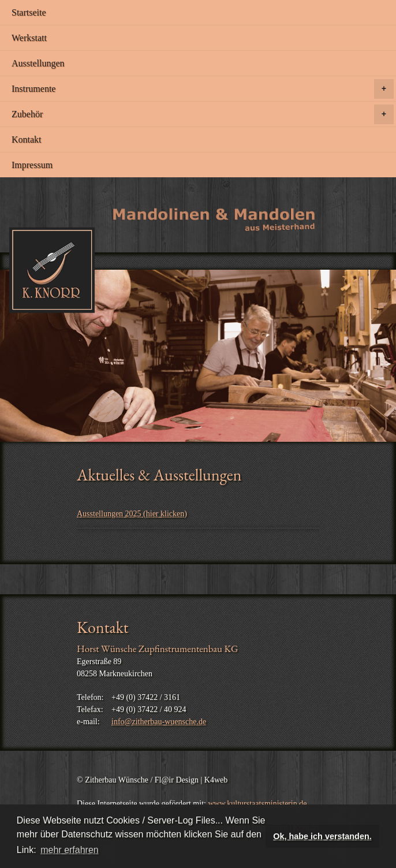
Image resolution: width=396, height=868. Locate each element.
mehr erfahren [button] (70, 850)
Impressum (32, 165)
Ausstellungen (38, 63)
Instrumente (203, 89)
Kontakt (27, 139)
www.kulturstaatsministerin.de (257, 804)
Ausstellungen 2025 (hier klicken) (132, 514)
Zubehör (203, 114)
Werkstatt (29, 38)
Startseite (29, 12)
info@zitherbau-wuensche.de (159, 722)
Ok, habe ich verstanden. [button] (322, 836)
